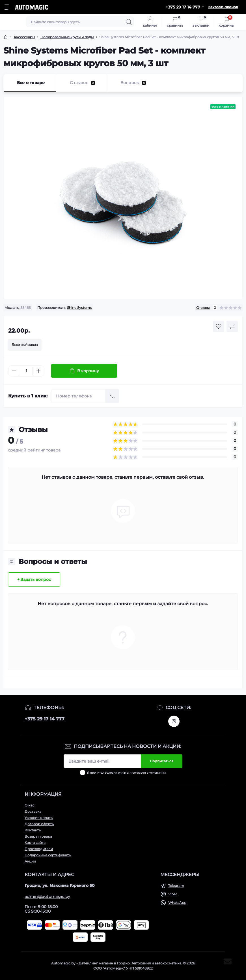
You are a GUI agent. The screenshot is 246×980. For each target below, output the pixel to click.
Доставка (33, 811)
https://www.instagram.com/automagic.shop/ (174, 721)
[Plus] (38, 371)
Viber (173, 894)
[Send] (112, 396)
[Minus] (14, 371)
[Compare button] (232, 326)
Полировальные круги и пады (67, 37)
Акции (30, 861)
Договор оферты (39, 824)
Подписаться (162, 761)
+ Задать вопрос (34, 579)
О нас (30, 805)
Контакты (33, 830)
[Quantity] (26, 371)
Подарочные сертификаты (48, 855)
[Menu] (7, 7)
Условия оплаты (117, 773)
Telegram (176, 886)
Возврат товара (38, 836)
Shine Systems (79, 308)
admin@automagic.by (47, 896)
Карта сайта (35, 843)
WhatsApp (177, 903)
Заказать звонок (223, 7)
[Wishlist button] (219, 326)
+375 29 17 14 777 (45, 719)
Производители (39, 849)
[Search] (129, 22)
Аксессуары (24, 37)
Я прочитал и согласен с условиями (126, 773)
